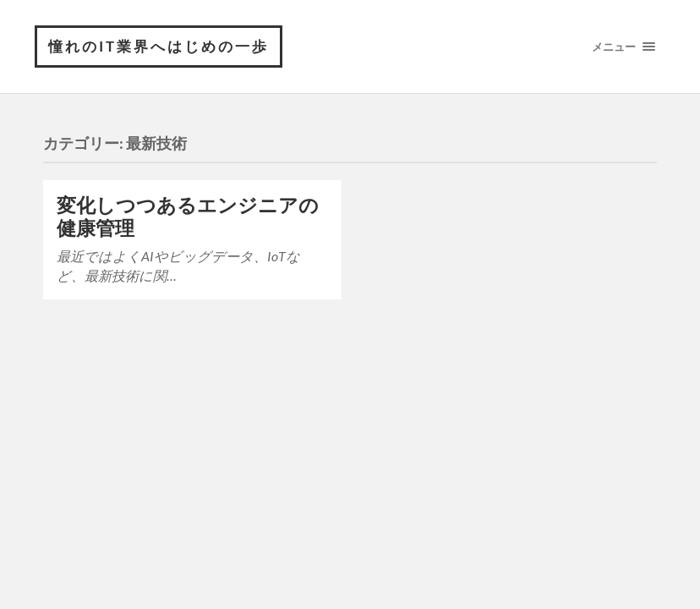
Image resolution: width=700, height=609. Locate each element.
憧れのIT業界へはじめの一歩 (159, 46)
